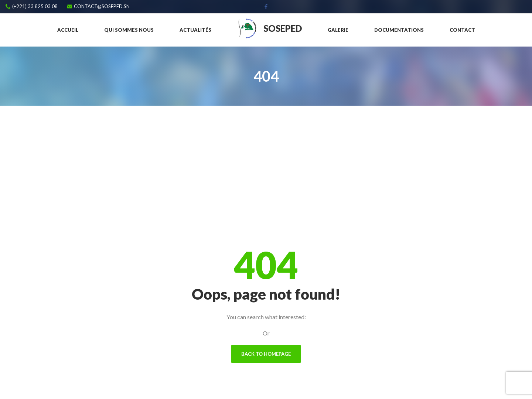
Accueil (68, 30)
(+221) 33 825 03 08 (35, 6)
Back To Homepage (266, 354)
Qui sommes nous (129, 30)
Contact (462, 30)
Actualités (195, 30)
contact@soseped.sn (102, 6)
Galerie (338, 30)
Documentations (399, 30)
